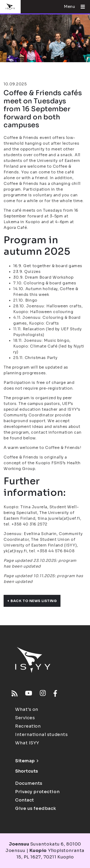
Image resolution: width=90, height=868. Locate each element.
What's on (27, 709)
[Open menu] (81, 7)
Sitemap (27, 761)
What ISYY (27, 743)
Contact (25, 800)
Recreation (28, 726)
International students (41, 735)
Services (25, 718)
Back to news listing (32, 601)
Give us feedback (36, 808)
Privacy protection (37, 792)
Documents (29, 783)
